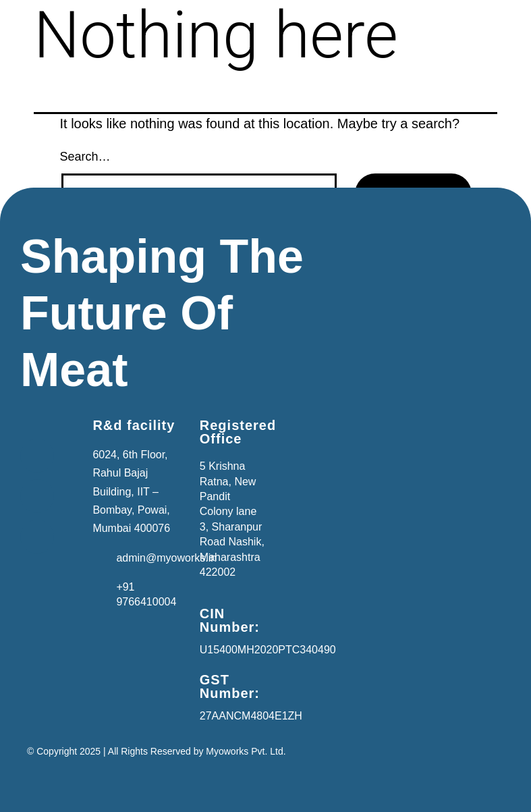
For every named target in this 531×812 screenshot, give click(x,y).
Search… (85, 157)
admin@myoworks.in (166, 558)
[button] (53, 418)
